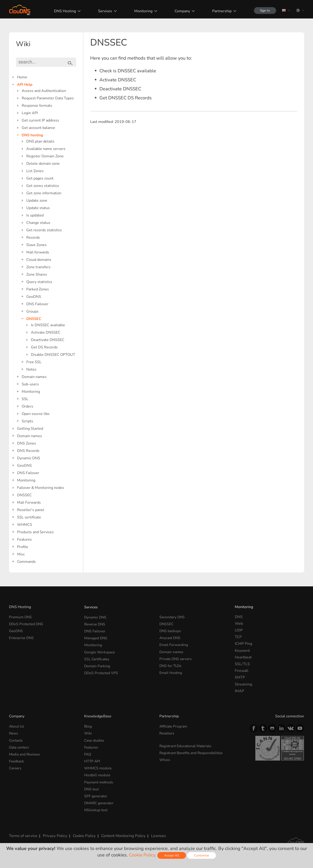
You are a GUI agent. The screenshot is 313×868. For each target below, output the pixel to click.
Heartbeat (243, 657)
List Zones (35, 171)
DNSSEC (34, 319)
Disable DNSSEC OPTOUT (53, 355)
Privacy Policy (53, 832)
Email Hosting (171, 671)
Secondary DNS (172, 617)
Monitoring (142, 11)
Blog (88, 726)
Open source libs (36, 414)
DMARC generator (100, 800)
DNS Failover (37, 304)
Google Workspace (100, 651)
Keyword (242, 651)
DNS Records (28, 451)
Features (24, 539)
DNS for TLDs (171, 664)
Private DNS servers (176, 657)
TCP (238, 637)
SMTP (240, 677)
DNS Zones (27, 443)
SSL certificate (29, 517)
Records (33, 238)
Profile (23, 547)
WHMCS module (98, 767)
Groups (32, 311)
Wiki (88, 733)
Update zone (37, 201)
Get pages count (40, 178)
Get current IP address (40, 120)
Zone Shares (37, 274)
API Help (25, 85)
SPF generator (96, 794)
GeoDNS (34, 297)
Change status (38, 223)
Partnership (220, 11)
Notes (31, 369)
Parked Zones (38, 289)
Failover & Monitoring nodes (41, 488)
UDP (239, 630)
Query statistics (39, 282)
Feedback (17, 760)
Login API (30, 113)
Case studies (95, 740)
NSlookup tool (96, 807)
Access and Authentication (44, 91)
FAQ (88, 753)
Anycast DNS (170, 637)
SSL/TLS (242, 664)
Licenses (154, 832)
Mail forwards (38, 252)
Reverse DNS (95, 624)
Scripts (27, 421)
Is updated (35, 215)
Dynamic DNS (29, 458)
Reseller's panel (31, 510)
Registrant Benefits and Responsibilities (193, 752)
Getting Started (30, 429)
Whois (165, 759)
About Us (17, 726)
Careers (16, 767)
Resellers (167, 733)
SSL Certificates (97, 657)
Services (103, 11)
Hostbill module (98, 773)
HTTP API (92, 760)
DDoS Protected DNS (27, 624)
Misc (21, 554)
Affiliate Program (174, 726)
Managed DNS (96, 637)
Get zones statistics (43, 186)
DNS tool (92, 787)
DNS (239, 617)
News (14, 733)
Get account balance (38, 128)
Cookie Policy (81, 832)
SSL (25, 399)
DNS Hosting (63, 11)
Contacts (16, 740)
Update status (38, 208)
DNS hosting (32, 135)
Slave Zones (36, 245)
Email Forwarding (174, 644)
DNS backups (170, 630)
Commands (26, 562)
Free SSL (34, 362)
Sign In (264, 11)
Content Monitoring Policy (119, 832)
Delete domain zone (43, 164)
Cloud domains (39, 260)
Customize (202, 855)
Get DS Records (44, 347)
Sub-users (30, 384)
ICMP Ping (243, 644)
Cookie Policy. (142, 855)
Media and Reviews (25, 753)
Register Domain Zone (45, 156)
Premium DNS (21, 617)
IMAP (239, 691)
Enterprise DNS (22, 637)
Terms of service (23, 832)
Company (181, 11)
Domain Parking (97, 664)
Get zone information (44, 193)
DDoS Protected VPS (102, 671)
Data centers (20, 746)
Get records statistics (44, 230)
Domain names (34, 377)
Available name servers (46, 149)
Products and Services (35, 532)
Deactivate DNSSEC (48, 340)
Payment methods (99, 780)
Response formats (37, 106)
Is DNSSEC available (48, 325)
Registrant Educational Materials (186, 745)
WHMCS (25, 525)
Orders (27, 406)
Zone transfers (38, 267)
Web (239, 624)
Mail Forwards (29, 503)
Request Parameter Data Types (48, 98)
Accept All (172, 855)
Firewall (242, 671)
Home (22, 77)
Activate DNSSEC (46, 332)
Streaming (243, 684)
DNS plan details (40, 141)
